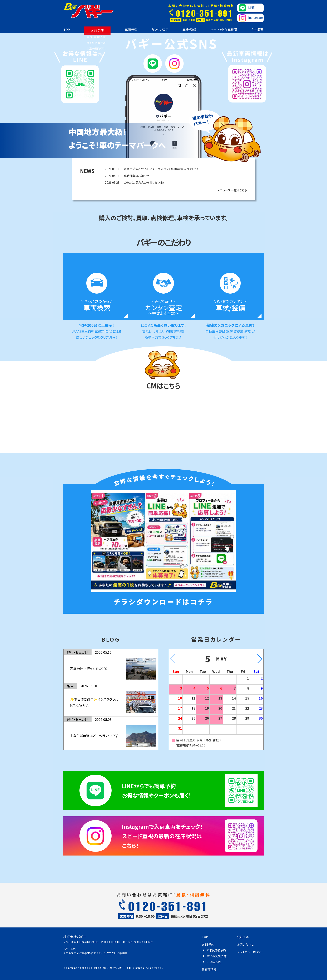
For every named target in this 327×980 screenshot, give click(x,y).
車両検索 (131, 30)
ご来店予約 (214, 962)
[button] (260, 659)
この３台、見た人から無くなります (135, 182)
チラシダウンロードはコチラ (163, 602)
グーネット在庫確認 (224, 30)
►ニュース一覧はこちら (232, 190)
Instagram (251, 18)
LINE (247, 8)
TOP (67, 30)
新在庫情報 (209, 969)
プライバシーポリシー (250, 952)
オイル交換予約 (217, 956)
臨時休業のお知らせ (127, 176)
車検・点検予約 (216, 950)
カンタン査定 (160, 30)
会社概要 (257, 30)
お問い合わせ (245, 944)
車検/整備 (189, 30)
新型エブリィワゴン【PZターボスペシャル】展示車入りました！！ (152, 169)
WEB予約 (97, 30)
